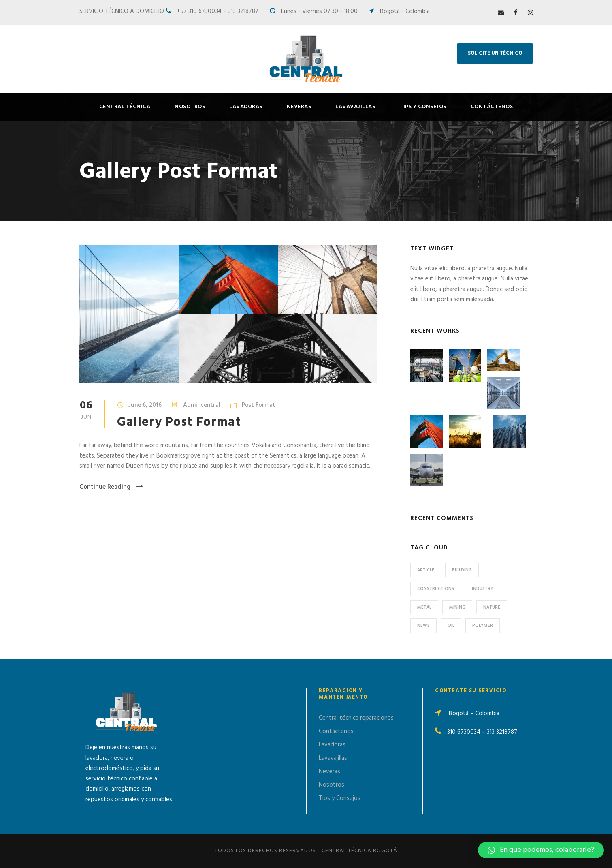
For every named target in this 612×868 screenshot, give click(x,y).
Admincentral (202, 405)
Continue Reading (111, 487)
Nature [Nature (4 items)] (492, 607)
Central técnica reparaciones (356, 718)
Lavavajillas (355, 107)
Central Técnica (125, 107)
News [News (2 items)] (423, 626)
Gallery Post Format (179, 422)
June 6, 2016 (145, 405)
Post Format (259, 405)
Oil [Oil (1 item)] (451, 626)
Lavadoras (246, 107)
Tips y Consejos (423, 107)
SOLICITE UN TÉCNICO (495, 53)
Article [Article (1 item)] (426, 570)
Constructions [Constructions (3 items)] (436, 589)
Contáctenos (492, 107)
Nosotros (190, 107)
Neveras (299, 107)
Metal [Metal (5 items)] (424, 607)
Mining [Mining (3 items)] (457, 607)
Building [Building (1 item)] (462, 570)
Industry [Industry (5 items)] (483, 589)
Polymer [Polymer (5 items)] (483, 626)
